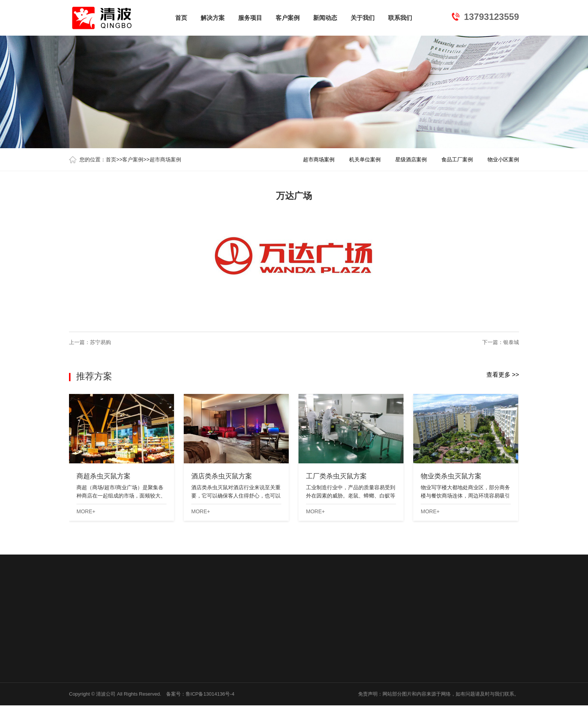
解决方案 (213, 18)
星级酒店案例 (411, 159)
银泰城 (511, 342)
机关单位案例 (365, 159)
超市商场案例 (165, 159)
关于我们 (363, 18)
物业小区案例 (503, 159)
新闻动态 (325, 18)
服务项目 (250, 18)
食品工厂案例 (457, 159)
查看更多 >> (503, 375)
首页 (181, 18)
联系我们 (400, 18)
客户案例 (288, 18)
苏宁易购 (100, 342)
